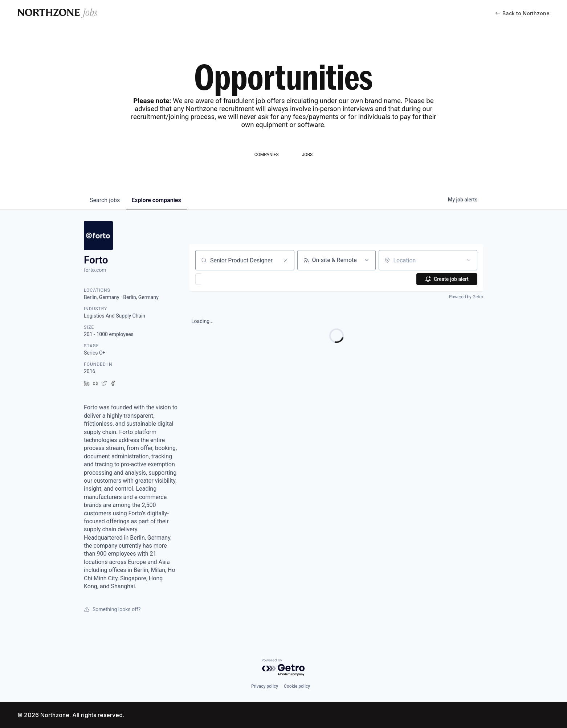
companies (156, 200)
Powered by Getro (466, 297)
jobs (105, 200)
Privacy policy (265, 686)
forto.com (95, 270)
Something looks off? (112, 609)
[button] (219, 279)
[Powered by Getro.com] (283, 668)
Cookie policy (297, 686)
